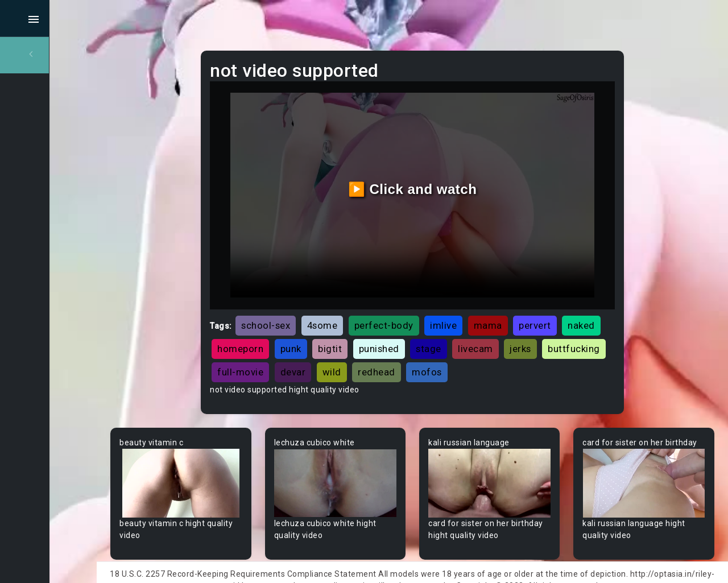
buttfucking (325, 352)
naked (275, 328)
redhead (527, 352)
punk (378, 328)
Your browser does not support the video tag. (226, 460)
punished (466, 328)
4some (366, 305)
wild (482, 352)
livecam (563, 328)
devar (443, 352)
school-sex (309, 305)
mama (531, 305)
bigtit (417, 328)
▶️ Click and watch (438, 179)
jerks (272, 352)
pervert (579, 305)
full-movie (391, 352)
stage (516, 328)
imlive (487, 305)
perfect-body (427, 305)
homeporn (328, 328)
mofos (578, 352)
